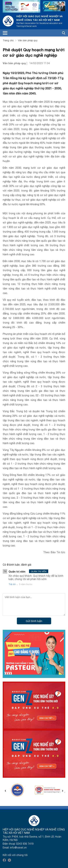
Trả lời (12, 584)
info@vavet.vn (18, 848)
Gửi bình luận (34, 621)
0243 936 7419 (25, 844)
